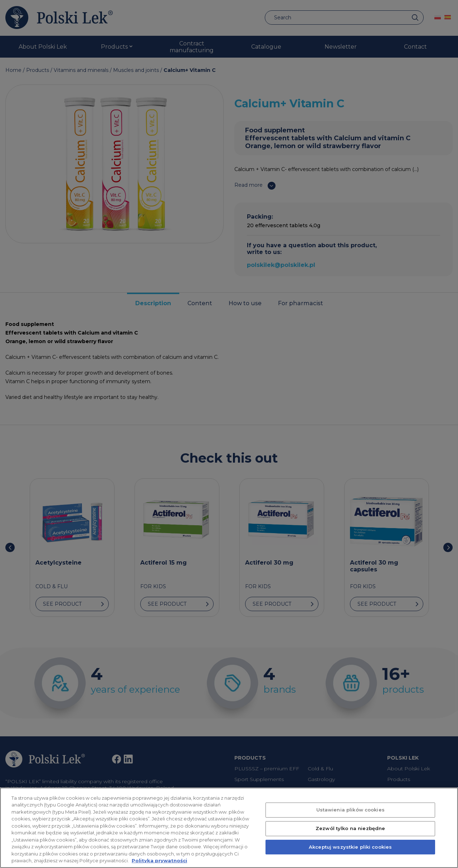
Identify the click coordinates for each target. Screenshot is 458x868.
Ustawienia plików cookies (350, 822)
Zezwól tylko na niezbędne (350, 841)
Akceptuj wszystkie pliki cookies (350, 859)
